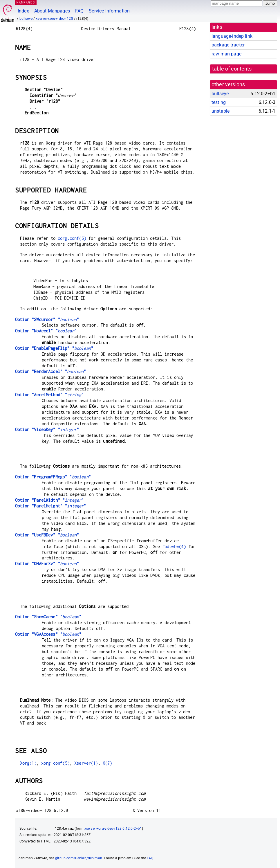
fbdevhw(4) (174, 546)
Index (23, 11)
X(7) (108, 763)
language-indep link (232, 36)
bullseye (26, 19)
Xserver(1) (86, 763)
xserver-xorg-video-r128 (54, 19)
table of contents (232, 69)
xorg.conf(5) (72, 238)
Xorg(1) (28, 763)
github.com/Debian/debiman (79, 858)
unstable (221, 111)
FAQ (79, 11)
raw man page (226, 54)
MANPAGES (26, 2)
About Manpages (52, 11)
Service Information (109, 11)
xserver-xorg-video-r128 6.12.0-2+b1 (113, 829)
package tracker (228, 45)
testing (219, 102)
